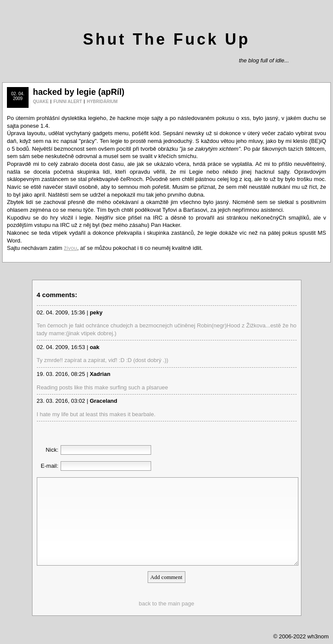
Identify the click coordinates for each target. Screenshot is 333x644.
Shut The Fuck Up (167, 39)
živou (71, 248)
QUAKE (41, 102)
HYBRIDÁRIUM (102, 102)
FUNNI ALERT (68, 102)
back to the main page (167, 604)
